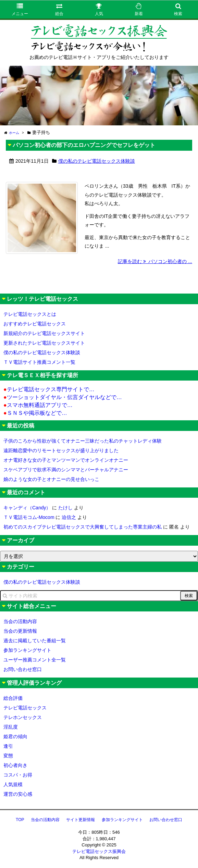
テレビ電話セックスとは (30, 314)
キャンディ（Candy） (27, 508)
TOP (20, 820)
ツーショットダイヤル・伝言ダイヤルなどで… (63, 397)
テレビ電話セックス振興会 (99, 851)
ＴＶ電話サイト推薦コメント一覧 (39, 362)
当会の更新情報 (20, 631)
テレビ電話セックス (25, 708)
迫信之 (69, 517)
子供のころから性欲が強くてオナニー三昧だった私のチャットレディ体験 (83, 441)
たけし (65, 508)
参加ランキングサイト (27, 650)
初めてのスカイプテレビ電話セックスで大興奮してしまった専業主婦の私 (83, 527)
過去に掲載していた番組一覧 (35, 641)
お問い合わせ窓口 (23, 669)
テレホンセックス (23, 717)
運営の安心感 (18, 794)
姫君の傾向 (15, 736)
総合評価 (13, 698)
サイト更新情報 (81, 820)
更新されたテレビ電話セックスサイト (44, 343)
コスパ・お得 (18, 775)
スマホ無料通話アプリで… (38, 405)
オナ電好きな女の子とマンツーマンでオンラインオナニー (66, 460)
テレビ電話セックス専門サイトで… (49, 389)
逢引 (8, 746)
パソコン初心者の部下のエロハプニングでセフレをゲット (84, 145)
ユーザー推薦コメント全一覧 (35, 660)
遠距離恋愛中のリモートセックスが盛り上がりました (61, 450)
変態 (8, 756)
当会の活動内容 (20, 621)
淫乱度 (11, 727)
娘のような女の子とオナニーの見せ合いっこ (51, 479)
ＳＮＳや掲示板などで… (35, 413)
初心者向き (15, 765)
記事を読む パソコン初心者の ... (155, 261)
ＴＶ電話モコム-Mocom (29, 517)
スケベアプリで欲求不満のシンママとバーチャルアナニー (66, 470)
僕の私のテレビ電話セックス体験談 (97, 161)
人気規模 (13, 784)
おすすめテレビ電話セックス (35, 324)
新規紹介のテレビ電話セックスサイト (44, 333)
